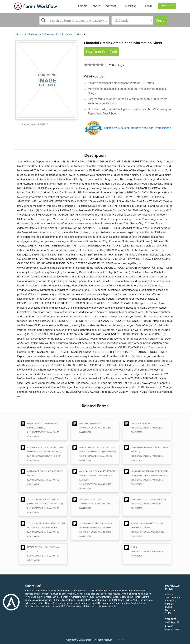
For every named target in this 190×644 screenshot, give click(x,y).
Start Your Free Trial (101, 52)
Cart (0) (130, 6)
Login (148, 6)
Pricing (83, 6)
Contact (111, 6)
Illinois (19, 34)
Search (161, 20)
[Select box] (74, 20)
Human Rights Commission (64, 34)
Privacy (120, 640)
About (97, 6)
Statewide (34, 34)
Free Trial (167, 6)
